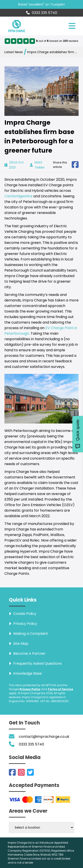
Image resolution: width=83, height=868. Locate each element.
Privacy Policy (30, 689)
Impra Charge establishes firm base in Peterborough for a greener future (52, 52)
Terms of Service (60, 689)
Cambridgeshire (19, 196)
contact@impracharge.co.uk (44, 737)
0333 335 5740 (42, 13)
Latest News (14, 52)
